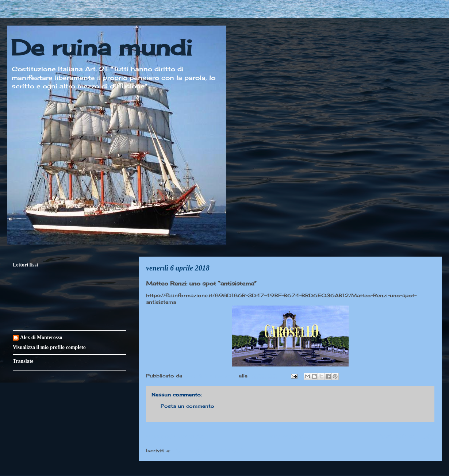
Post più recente (175, 436)
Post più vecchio (405, 436)
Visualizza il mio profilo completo (49, 347)
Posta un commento (187, 406)
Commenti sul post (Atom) (208, 450)
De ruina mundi (101, 47)
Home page (290, 436)
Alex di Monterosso (41, 337)
